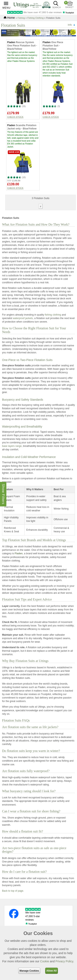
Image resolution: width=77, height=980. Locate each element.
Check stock (15, 117)
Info (70, 25)
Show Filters (3, 494)
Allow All (52, 971)
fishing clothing (53, 315)
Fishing (21, 18)
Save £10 (14, 152)
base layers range (12, 446)
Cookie (45, 961)
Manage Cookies (29, 971)
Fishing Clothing (35, 18)
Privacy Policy (64, 961)
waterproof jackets (23, 318)
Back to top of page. (13, 891)
